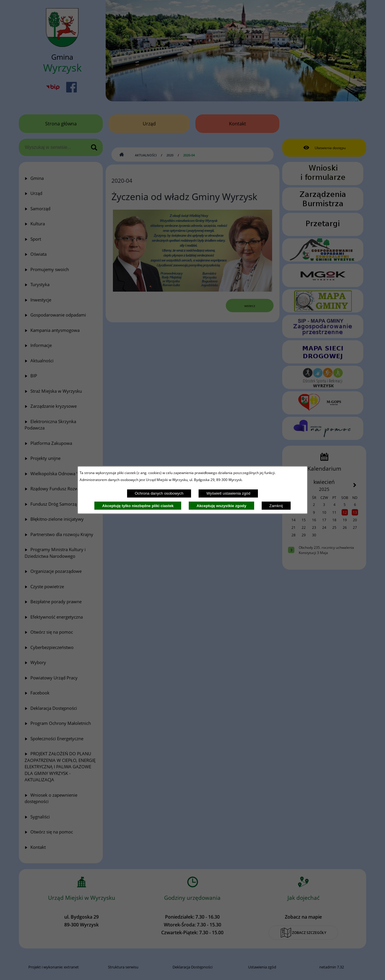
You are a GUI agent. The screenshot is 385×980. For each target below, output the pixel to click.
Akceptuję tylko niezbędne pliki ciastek (138, 506)
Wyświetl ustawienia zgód (228, 493)
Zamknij (276, 506)
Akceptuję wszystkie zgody (221, 506)
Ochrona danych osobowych (159, 493)
